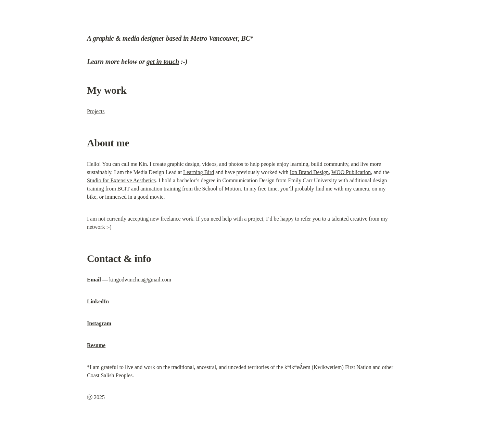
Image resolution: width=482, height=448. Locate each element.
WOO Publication (351, 172)
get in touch (163, 62)
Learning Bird (199, 172)
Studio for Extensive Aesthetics (121, 180)
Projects (96, 111)
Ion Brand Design (309, 172)
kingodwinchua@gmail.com (140, 280)
